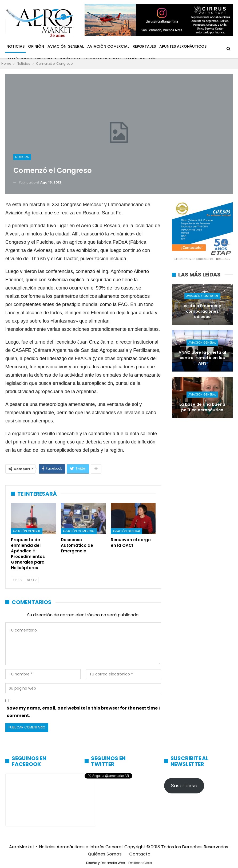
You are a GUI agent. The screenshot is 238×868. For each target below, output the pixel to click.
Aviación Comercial (108, 46)
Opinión (36, 46)
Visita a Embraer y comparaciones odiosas (202, 311)
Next (32, 580)
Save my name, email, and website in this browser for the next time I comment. (83, 712)
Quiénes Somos (105, 854)
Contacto (140, 854)
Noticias (15, 46)
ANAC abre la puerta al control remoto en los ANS (202, 358)
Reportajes (144, 46)
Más (163, 46)
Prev (17, 580)
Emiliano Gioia (140, 863)
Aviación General (66, 46)
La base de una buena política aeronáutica (202, 407)
